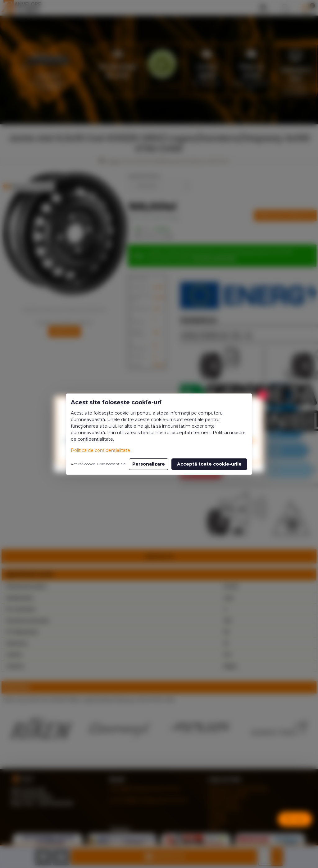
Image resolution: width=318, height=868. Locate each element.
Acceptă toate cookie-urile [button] (209, 464)
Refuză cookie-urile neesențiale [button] (98, 464)
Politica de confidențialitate (100, 450)
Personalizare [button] (149, 464)
